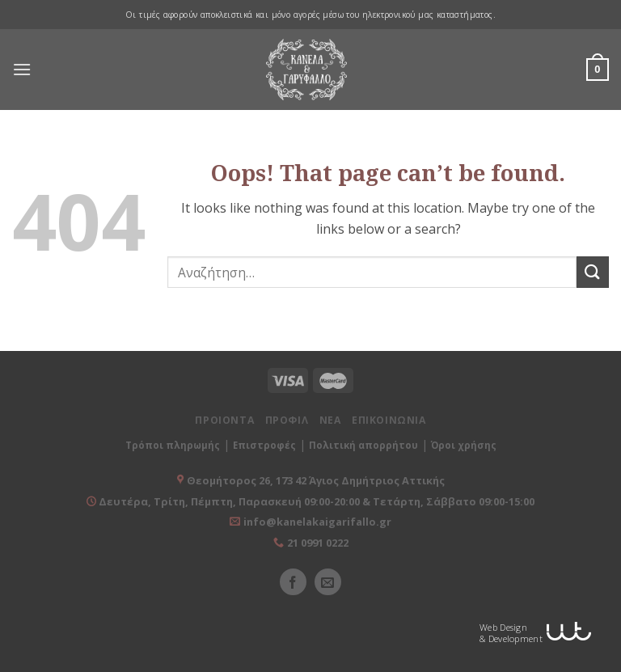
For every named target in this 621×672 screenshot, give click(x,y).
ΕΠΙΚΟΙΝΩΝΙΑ (389, 420)
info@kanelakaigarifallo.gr (317, 522)
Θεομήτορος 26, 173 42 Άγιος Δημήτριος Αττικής (316, 480)
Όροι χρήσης (464, 445)
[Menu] (22, 70)
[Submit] (593, 272)
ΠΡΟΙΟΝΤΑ (224, 420)
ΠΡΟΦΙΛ (287, 420)
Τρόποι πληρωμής (173, 445)
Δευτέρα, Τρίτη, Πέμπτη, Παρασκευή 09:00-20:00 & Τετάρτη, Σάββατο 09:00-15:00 (315, 501)
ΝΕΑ (330, 420)
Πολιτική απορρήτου (363, 445)
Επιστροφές (264, 445)
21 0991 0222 (318, 543)
